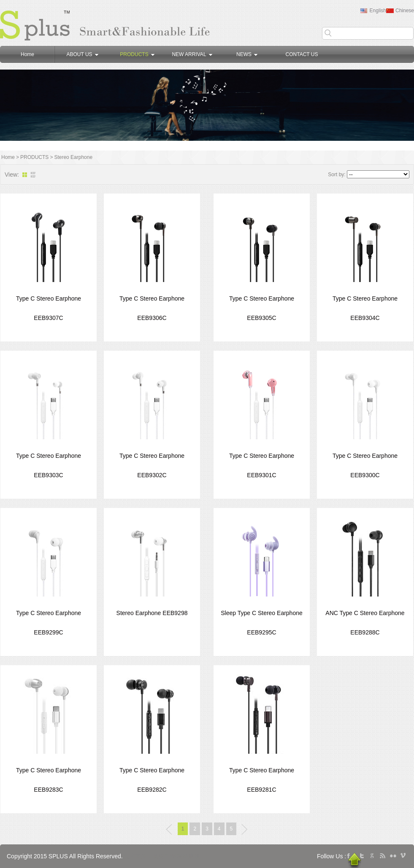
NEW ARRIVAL (192, 54)
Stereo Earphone (73, 157)
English (378, 11)
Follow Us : (331, 856)
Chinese (405, 11)
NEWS (247, 54)
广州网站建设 (182, 856)
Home (27, 54)
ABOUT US (82, 54)
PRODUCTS (137, 54)
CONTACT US (302, 54)
